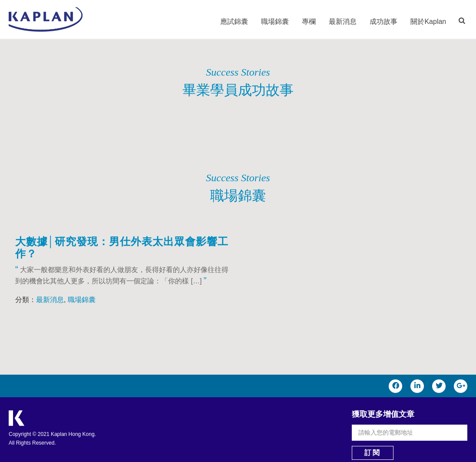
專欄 (309, 22)
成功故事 (383, 22)
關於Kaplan (428, 22)
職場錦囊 (275, 22)
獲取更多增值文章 (383, 414)
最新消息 (343, 22)
